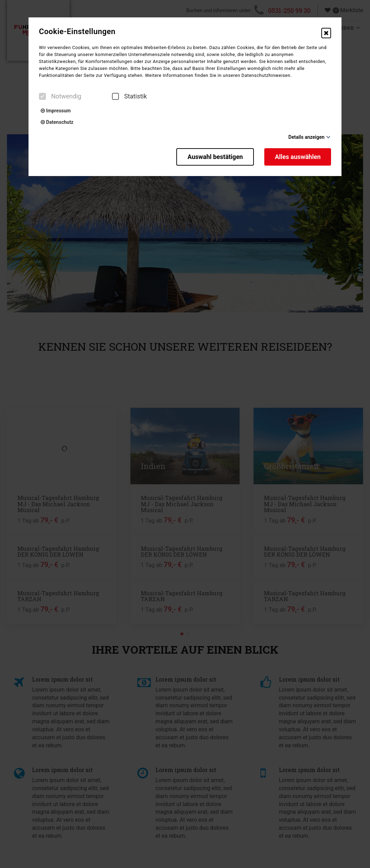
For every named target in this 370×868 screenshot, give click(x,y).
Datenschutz (57, 122)
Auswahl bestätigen (215, 157)
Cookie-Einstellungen (77, 32)
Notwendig (60, 96)
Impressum (56, 111)
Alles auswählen (298, 157)
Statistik (129, 96)
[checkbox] (42, 96)
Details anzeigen (306, 137)
